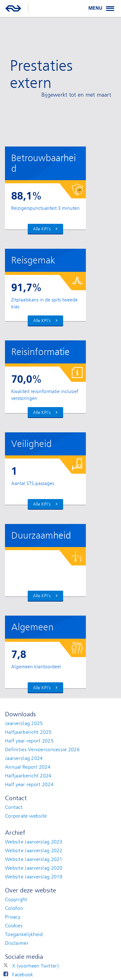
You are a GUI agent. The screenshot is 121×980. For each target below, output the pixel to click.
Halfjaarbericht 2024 (28, 776)
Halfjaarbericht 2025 (28, 732)
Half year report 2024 (29, 785)
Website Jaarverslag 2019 (34, 877)
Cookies (14, 926)
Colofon (14, 908)
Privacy (13, 917)
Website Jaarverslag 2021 (34, 859)
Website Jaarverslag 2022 (34, 851)
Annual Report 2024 (28, 767)
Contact (14, 807)
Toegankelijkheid (24, 934)
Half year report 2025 (29, 741)
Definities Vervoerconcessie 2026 (42, 750)
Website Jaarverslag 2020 (34, 868)
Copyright (16, 900)
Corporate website (26, 816)
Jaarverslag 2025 (24, 723)
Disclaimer (17, 943)
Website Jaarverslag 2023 (34, 842)
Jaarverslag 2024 (24, 758)
